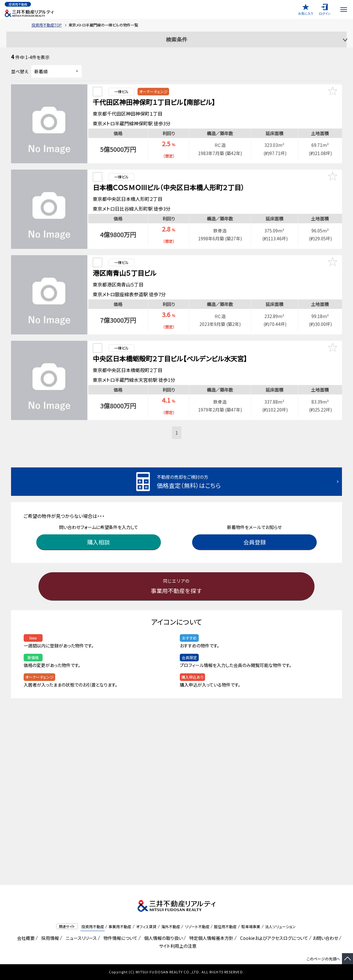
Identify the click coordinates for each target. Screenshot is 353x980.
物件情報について (119, 938)
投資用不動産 (93, 926)
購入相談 (98, 531)
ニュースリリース (80, 938)
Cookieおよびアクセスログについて (273, 938)
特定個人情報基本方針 (210, 938)
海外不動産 (171, 926)
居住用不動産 (225, 926)
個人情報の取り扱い (162, 938)
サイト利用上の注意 (177, 946)
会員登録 (255, 531)
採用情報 (49, 938)
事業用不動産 (120, 926)
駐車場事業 (251, 926)
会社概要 (25, 938)
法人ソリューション (280, 926)
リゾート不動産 (197, 926)
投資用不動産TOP (47, 25)
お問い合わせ (325, 938)
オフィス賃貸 (146, 926)
